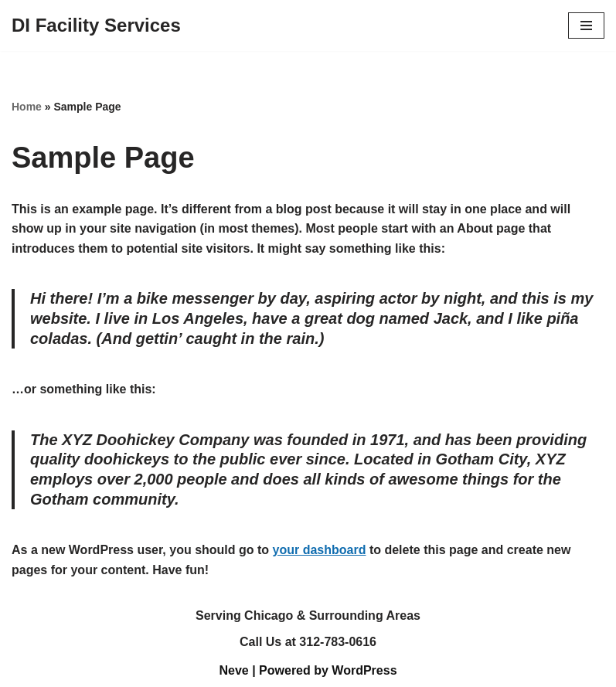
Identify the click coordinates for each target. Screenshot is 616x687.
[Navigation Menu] (586, 26)
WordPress (364, 670)
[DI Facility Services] (96, 26)
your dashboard (320, 550)
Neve (233, 670)
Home (27, 107)
